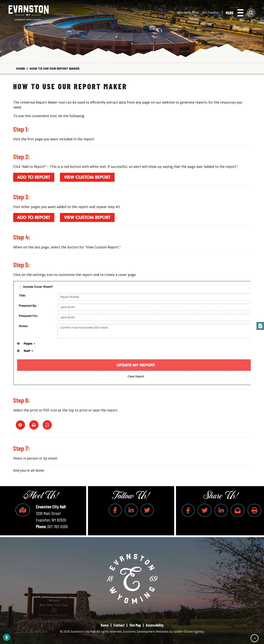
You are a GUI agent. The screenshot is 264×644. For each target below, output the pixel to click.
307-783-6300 (57, 526)
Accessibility (155, 625)
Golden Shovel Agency (189, 632)
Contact (119, 625)
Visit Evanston (210, 13)
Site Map (135, 625)
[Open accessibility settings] (7, 637)
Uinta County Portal (188, 13)
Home (105, 625)
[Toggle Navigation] (235, 13)
